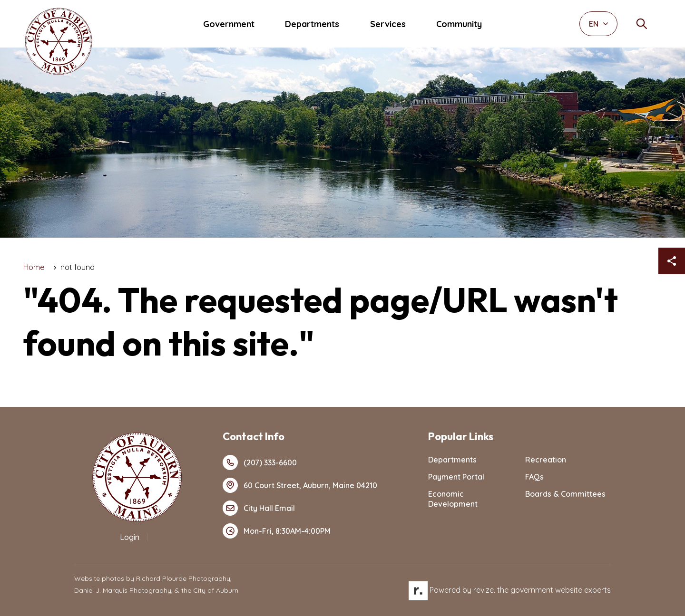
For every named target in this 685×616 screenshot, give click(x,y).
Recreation (546, 460)
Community (459, 24)
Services (388, 24)
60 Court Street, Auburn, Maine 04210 (300, 485)
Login (130, 537)
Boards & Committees (565, 494)
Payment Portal (456, 477)
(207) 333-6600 (260, 462)
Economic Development (453, 499)
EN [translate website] (599, 24)
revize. (484, 590)
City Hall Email (259, 508)
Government (229, 24)
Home (34, 267)
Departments (312, 24)
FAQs (534, 477)
